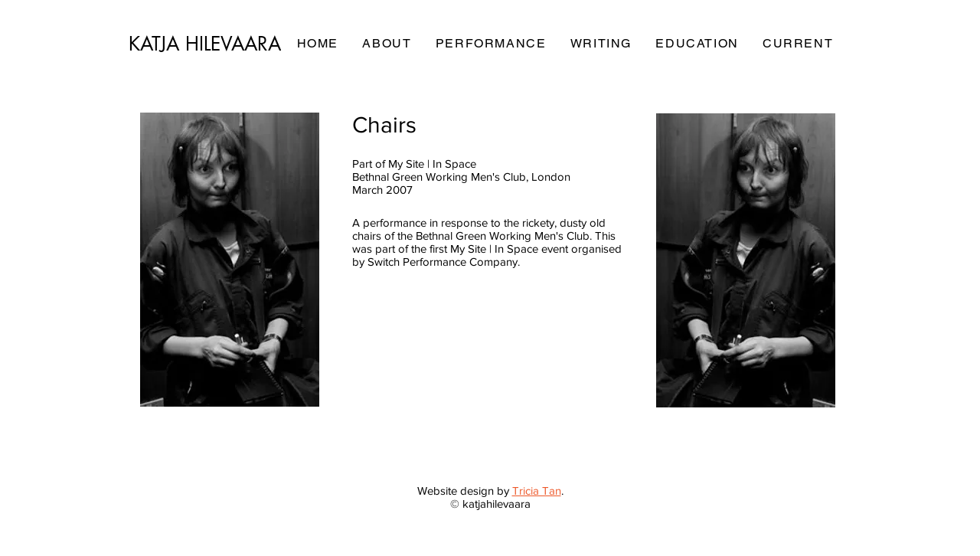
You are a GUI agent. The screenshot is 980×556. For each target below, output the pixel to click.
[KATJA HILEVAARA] (206, 44)
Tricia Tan (537, 491)
